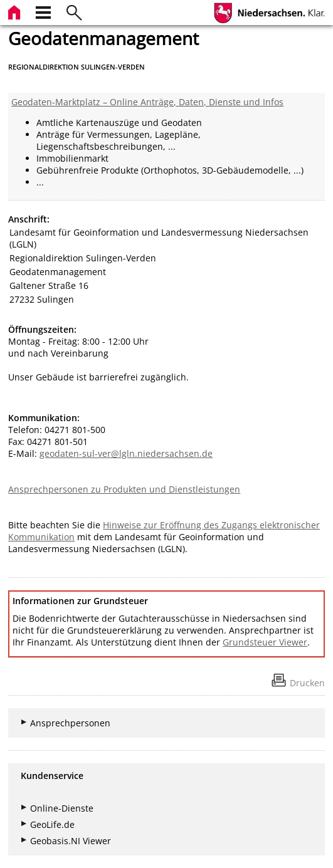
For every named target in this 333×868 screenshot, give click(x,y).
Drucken (307, 683)
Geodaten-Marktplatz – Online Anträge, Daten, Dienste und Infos (147, 102)
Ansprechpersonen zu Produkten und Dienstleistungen (124, 489)
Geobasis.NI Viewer (71, 841)
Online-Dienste (62, 808)
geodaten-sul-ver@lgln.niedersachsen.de (126, 453)
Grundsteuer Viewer (265, 642)
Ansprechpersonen (70, 723)
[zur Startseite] (16, 11)
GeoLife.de (52, 824)
